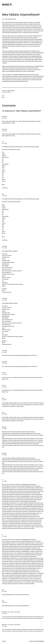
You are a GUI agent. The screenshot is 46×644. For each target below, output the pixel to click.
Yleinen (13, 91)
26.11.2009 (4, 118)
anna (3, 590)
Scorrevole (4, 246)
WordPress (41, 641)
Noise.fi (7, 5)
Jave (3, 142)
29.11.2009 (4, 591)
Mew (3, 97)
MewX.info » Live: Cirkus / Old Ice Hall (11, 612)
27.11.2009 (4, 429)
